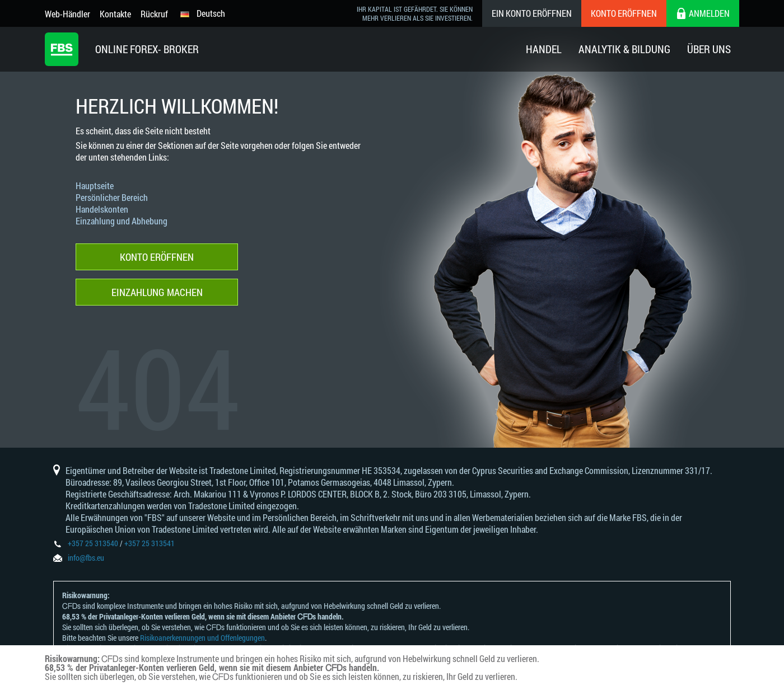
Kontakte (115, 14)
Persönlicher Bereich (112, 197)
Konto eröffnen (624, 13)
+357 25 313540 (93, 543)
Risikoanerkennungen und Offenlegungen (202, 638)
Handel (544, 49)
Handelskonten (102, 209)
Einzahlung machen (157, 292)
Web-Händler (67, 14)
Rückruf (154, 14)
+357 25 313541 (150, 543)
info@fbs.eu (86, 558)
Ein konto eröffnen (532, 13)
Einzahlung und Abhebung (122, 221)
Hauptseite (95, 186)
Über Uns (709, 49)
